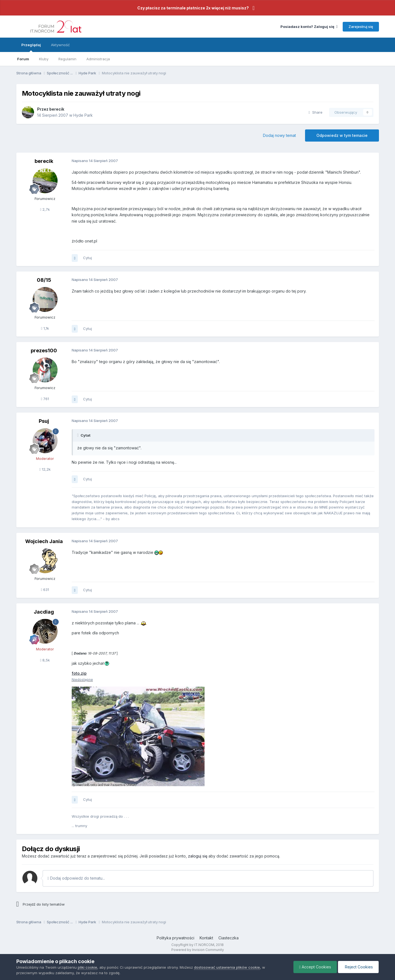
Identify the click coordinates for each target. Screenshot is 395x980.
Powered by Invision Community (198, 950)
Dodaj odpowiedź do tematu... (76, 878)
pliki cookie (87, 967)
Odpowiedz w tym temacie (342, 135)
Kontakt (206, 938)
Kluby (44, 59)
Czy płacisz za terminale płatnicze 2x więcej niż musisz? (193, 8)
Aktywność (60, 45)
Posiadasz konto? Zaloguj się (309, 27)
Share (316, 112)
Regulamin (67, 59)
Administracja (98, 59)
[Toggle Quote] (79, 435)
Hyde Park (83, 115)
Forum (23, 59)
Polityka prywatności (175, 938)
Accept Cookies (315, 967)
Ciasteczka (229, 938)
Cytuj (87, 258)
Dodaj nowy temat (279, 135)
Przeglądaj (31, 47)
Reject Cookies (358, 967)
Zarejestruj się (361, 27)
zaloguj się (198, 856)
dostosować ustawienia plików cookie (227, 967)
